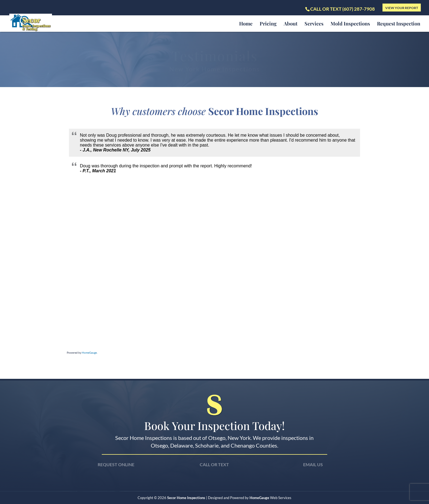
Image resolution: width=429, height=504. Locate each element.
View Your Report (402, 8)
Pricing (268, 24)
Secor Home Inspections (186, 498)
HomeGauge (89, 353)
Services (314, 24)
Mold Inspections (350, 24)
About (291, 24)
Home (246, 24)
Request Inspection (399, 24)
